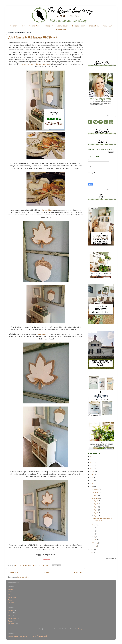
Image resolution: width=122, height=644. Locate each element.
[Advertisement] (96, 46)
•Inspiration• (94, 26)
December (96, 489)
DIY (9, 595)
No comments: (44, 565)
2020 (92, 472)
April (94, 537)
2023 (92, 462)
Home (46, 572)
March (94, 540)
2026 (92, 456)
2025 (92, 460)
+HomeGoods (41, 334)
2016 (92, 483)
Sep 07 (96, 513)
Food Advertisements (109, 116)
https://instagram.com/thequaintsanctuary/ (35, 64)
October (95, 495)
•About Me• (61, 30)
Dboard (11, 589)
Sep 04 (96, 516)
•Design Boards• (78, 26)
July (93, 528)
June (94, 531)
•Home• (13, 26)
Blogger (80, 629)
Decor (10, 592)
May (94, 534)
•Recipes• (49, 26)
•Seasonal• (108, 26)
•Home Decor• (35, 26)
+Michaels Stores (47, 210)
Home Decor (12, 597)
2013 (92, 553)
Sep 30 (96, 501)
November (95, 492)
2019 (92, 475)
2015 (92, 487)
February (95, 543)
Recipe (10, 600)
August (94, 525)
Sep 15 (96, 510)
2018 (92, 478)
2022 (92, 466)
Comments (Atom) (23, 577)
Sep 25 (96, 504)
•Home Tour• (62, 26)
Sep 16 (96, 507)
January (95, 546)
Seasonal (11, 603)
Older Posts (78, 572)
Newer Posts (14, 572)
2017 (92, 481)
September (96, 498)
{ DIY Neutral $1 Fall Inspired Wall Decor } (32, 37)
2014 (92, 550)
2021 (92, 468)
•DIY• (23, 26)
